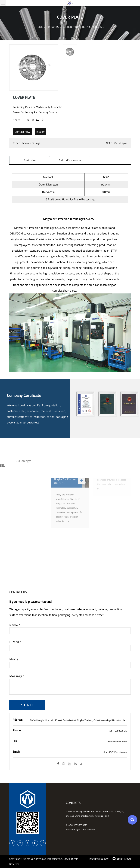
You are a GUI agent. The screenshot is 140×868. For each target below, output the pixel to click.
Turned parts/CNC (74, 27)
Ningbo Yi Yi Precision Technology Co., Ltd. (45, 859)
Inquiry (40, 132)
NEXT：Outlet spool (117, 143)
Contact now (22, 132)
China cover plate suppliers (93, 228)
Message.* (17, 676)
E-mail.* (15, 642)
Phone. (14, 659)
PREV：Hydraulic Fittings (26, 143)
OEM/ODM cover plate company (29, 233)
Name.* (15, 625)
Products (53, 27)
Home (39, 27)
